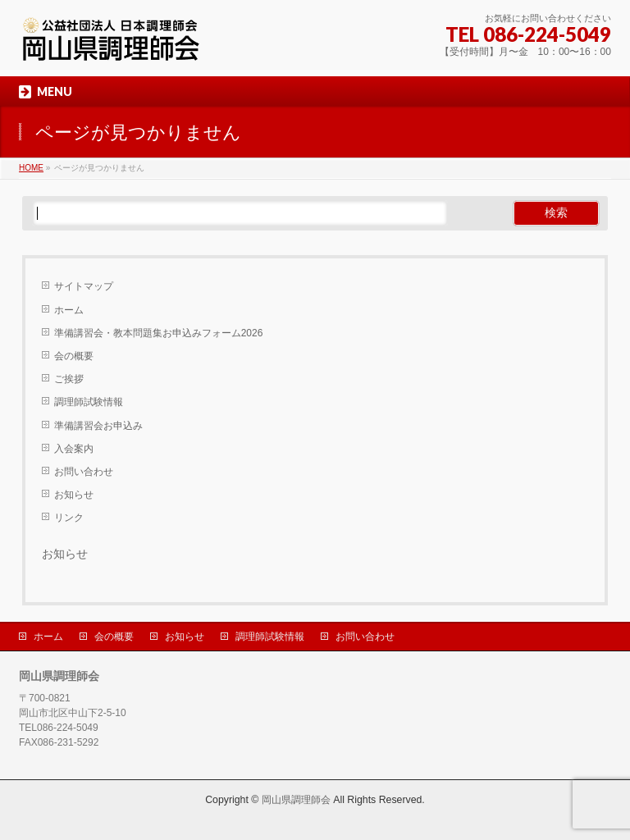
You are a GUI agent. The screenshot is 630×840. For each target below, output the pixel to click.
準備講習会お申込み (98, 426)
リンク (69, 518)
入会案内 (74, 449)
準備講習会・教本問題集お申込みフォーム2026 (159, 333)
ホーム (69, 310)
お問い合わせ (84, 472)
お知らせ (74, 495)
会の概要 (74, 356)
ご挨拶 (69, 379)
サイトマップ (84, 286)
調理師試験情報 (89, 402)
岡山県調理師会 (296, 800)
